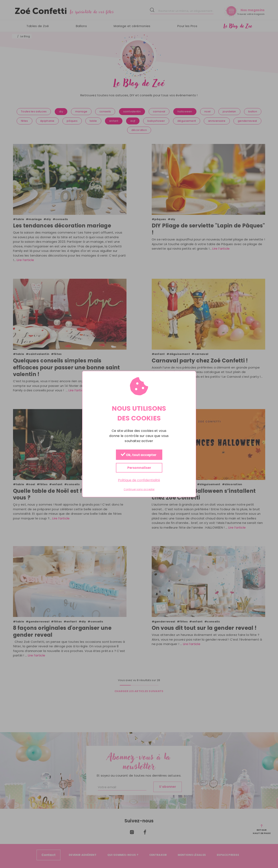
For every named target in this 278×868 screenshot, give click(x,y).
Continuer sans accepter (139, 489)
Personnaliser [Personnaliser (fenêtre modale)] (139, 468)
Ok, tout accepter (138, 455)
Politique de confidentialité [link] (139, 480)
